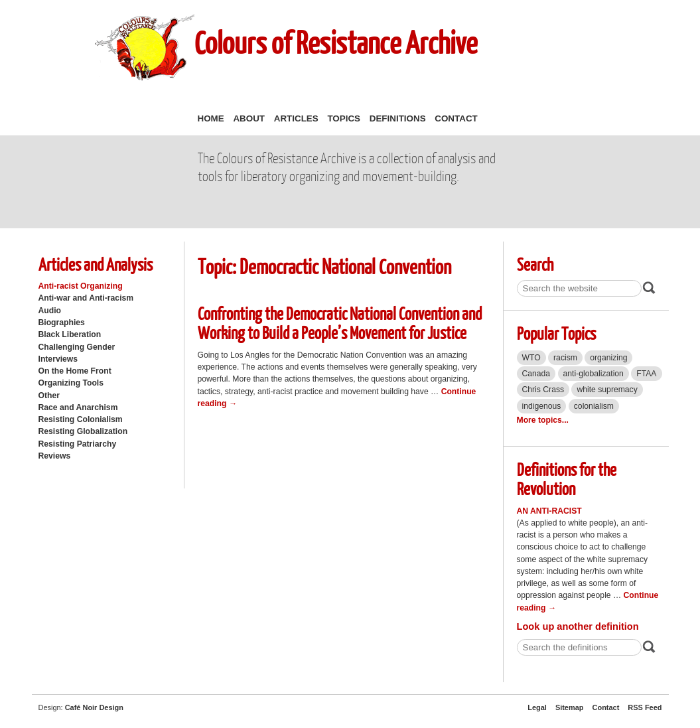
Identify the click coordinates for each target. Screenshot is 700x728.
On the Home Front (75, 371)
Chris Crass (543, 390)
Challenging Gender (77, 347)
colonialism (594, 406)
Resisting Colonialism (81, 419)
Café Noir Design (94, 707)
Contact (456, 118)
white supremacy (607, 390)
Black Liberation (70, 334)
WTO (531, 358)
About (249, 118)
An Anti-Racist (549, 511)
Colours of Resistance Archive (336, 42)
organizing (608, 358)
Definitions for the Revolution (567, 478)
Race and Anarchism (78, 407)
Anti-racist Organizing (81, 286)
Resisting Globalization (83, 431)
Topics (344, 118)
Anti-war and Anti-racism (86, 298)
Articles (296, 118)
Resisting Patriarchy (78, 444)
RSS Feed (645, 707)
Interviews (58, 359)
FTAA (646, 374)
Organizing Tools (71, 383)
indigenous (542, 406)
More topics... (543, 420)
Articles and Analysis (96, 264)
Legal (537, 707)
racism (565, 358)
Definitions (398, 118)
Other (49, 396)
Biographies (62, 323)
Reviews (55, 456)
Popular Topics (556, 333)
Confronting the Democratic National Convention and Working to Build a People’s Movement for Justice (340, 323)
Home (211, 118)
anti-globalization (594, 374)
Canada (536, 374)
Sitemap (570, 707)
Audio (50, 311)
